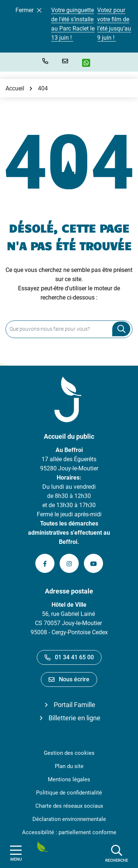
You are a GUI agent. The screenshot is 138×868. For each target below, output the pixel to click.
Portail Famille (75, 705)
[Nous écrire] (67, 61)
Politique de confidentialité (69, 793)
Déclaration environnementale (69, 819)
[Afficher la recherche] (117, 853)
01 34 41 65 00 (69, 657)
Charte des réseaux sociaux (69, 806)
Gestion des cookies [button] (69, 753)
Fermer (29, 10)
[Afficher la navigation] (16, 853)
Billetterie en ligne (75, 718)
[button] (47, 61)
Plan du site (69, 766)
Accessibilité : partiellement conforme (69, 832)
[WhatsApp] (89, 63)
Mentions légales (69, 779)
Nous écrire (69, 679)
